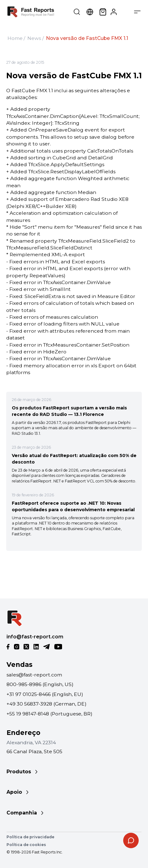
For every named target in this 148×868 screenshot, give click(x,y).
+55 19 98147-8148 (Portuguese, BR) (49, 714)
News (34, 38)
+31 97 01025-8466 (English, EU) (45, 694)
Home (15, 38)
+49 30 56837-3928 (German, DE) (47, 704)
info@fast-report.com (35, 637)
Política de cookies (26, 845)
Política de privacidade (30, 837)
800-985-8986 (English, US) (40, 684)
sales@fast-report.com (34, 675)
